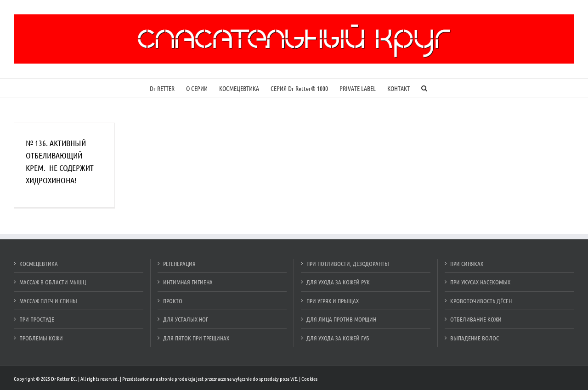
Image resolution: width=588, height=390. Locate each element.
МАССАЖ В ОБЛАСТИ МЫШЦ (53, 282)
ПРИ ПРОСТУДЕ (37, 319)
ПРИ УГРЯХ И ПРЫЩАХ (333, 301)
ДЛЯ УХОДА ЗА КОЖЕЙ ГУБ (338, 338)
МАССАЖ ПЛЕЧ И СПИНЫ (48, 301)
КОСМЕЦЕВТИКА (39, 263)
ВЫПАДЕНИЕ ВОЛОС (475, 338)
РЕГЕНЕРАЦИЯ (179, 263)
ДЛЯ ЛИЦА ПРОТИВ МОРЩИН (341, 319)
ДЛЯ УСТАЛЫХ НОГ (186, 319)
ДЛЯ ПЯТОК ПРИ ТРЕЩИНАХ (196, 338)
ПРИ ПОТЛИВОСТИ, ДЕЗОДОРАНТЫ (348, 263)
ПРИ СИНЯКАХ (467, 263)
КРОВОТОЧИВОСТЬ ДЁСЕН (481, 301)
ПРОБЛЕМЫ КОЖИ (41, 338)
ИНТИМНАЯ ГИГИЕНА (188, 282)
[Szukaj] (424, 88)
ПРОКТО (173, 301)
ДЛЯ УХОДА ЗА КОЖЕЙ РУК (338, 282)
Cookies (309, 379)
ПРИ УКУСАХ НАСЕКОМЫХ (480, 282)
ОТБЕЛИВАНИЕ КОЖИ (476, 319)
